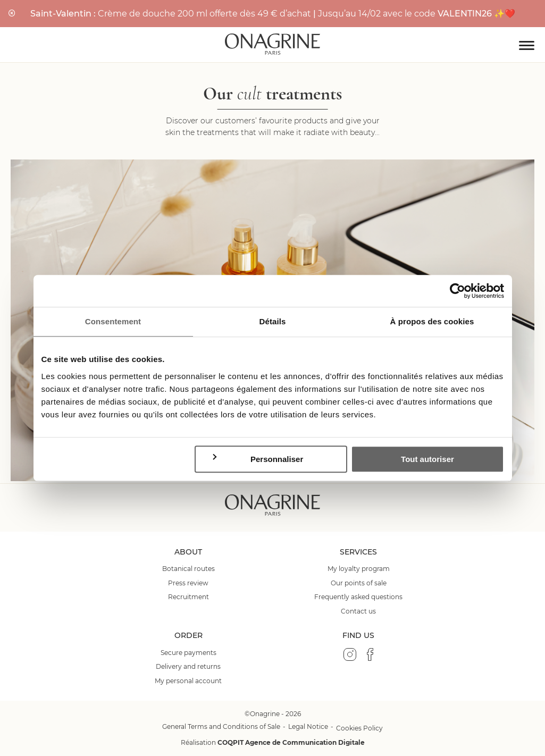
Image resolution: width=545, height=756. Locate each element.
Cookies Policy (359, 728)
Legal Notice (308, 726)
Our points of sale (359, 583)
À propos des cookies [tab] (432, 321)
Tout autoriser (427, 459)
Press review (188, 583)
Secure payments (188, 653)
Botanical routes (188, 569)
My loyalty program (359, 569)
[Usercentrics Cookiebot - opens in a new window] (458, 291)
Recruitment (188, 597)
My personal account (188, 681)
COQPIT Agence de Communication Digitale (291, 742)
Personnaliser (257, 459)
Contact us (358, 611)
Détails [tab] (273, 321)
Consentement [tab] (113, 321)
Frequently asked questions (358, 597)
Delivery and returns (188, 667)
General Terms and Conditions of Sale (221, 726)
